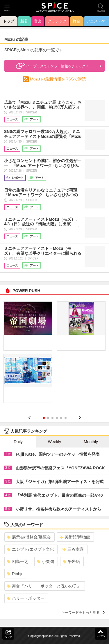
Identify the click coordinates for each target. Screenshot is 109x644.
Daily (18, 442)
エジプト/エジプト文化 (30, 549)
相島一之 (18, 561)
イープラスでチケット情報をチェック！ (52, 66)
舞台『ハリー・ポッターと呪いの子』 (44, 586)
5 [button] (61, 418)
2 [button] (48, 418)
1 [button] (44, 418)
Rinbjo (15, 574)
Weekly (55, 442)
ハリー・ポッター (26, 598)
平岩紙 (71, 561)
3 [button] (52, 418)
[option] (54, 354)
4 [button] (57, 418)
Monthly (91, 442)
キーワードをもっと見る (83, 613)
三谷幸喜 (73, 549)
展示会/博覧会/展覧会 (29, 537)
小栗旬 (45, 561)
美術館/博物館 (75, 537)
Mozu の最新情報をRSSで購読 (58, 79)
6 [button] (66, 418)
